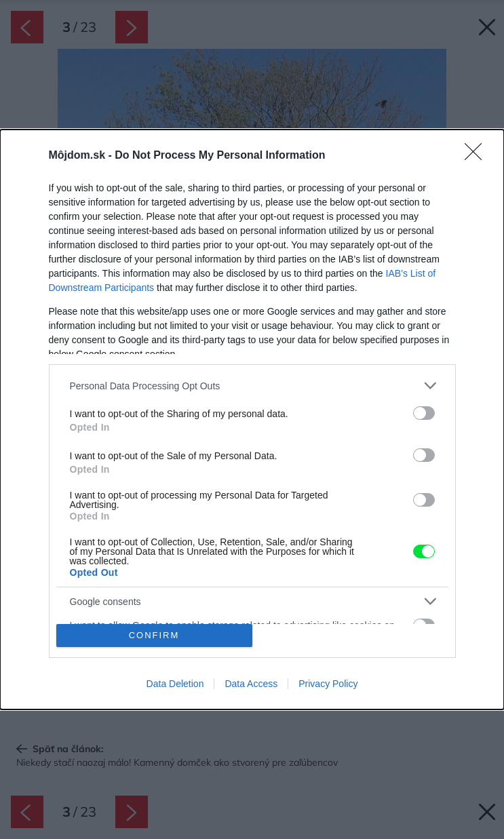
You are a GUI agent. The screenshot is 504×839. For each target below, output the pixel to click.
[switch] (424, 413)
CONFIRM (154, 635)
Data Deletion (175, 684)
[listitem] (252, 386)
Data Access (251, 684)
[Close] (478, 156)
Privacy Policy (328, 684)
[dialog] (252, 419)
